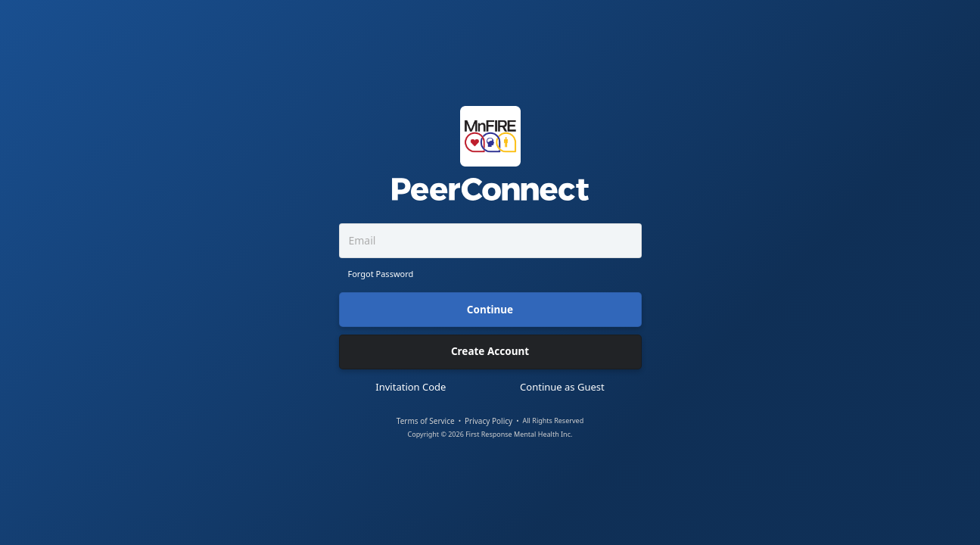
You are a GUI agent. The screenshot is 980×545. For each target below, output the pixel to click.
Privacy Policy (488, 421)
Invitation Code (411, 387)
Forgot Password (381, 274)
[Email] (490, 241)
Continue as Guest (562, 387)
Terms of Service (426, 421)
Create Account (490, 351)
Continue (490, 310)
